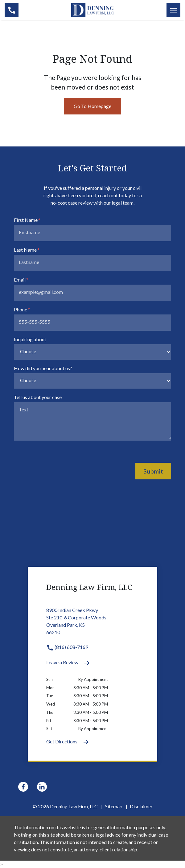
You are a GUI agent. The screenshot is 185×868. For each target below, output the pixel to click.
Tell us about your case (38, 397)
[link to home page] (92, 9)
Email (20, 280)
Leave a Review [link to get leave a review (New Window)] (68, 663)
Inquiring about (30, 339)
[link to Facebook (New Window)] (23, 787)
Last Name (25, 250)
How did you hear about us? (43, 368)
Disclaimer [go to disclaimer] (141, 806)
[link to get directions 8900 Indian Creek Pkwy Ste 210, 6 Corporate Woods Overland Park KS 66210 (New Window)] (92, 625)
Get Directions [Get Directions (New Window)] (68, 742)
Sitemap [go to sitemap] (114, 806)
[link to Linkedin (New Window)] (42, 787)
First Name (26, 220)
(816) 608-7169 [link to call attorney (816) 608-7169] (67, 647)
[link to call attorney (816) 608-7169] (12, 10)
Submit (153, 471)
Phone (21, 309)
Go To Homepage (92, 106)
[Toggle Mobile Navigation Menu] (173, 10)
